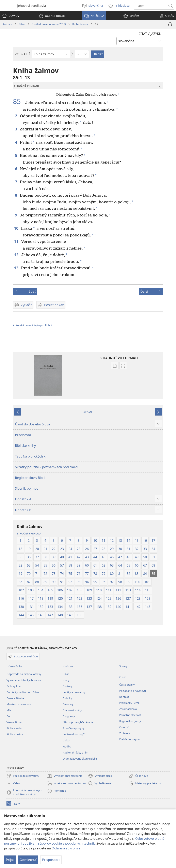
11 (17, 241)
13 (17, 268)
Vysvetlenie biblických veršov (24, 680)
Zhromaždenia (128, 709)
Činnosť (124, 727)
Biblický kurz (14, 686)
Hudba (67, 746)
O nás (123, 677)
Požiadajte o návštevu (133, 691)
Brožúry (68, 686)
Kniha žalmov (80, 24)
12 (17, 255)
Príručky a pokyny (74, 728)
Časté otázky (127, 685)
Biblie (22, 24)
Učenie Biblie (14, 666)
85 (19, 101)
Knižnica (7, 24)
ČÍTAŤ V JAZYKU (150, 34)
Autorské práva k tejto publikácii (32, 325)
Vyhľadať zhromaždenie (65, 776)
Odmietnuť (28, 860)
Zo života (125, 733)
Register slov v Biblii (30, 478)
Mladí (10, 710)
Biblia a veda (14, 728)
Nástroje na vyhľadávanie (78, 722)
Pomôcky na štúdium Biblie (23, 692)
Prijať (10, 860)
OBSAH (88, 412)
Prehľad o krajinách (131, 739)
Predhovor (23, 435)
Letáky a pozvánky (74, 692)
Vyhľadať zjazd (100, 776)
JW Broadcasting (74, 734)
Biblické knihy (25, 446)
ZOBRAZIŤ (23, 54)
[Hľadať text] (150, 6)
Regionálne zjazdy (130, 721)
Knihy (66, 680)
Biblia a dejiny (15, 734)
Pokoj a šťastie (15, 698)
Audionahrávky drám (76, 753)
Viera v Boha (14, 722)
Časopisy (68, 704)
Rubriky (67, 698)
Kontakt (124, 697)
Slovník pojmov (27, 488)
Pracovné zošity (72, 710)
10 (17, 228)
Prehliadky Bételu (130, 703)
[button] (52, 16)
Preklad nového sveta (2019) (49, 24)
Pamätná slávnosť (130, 715)
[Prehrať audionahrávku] (170, 24)
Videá (66, 740)
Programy (69, 716)
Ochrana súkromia (66, 848)
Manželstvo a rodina (19, 704)
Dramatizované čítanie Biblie (80, 759)
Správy (123, 666)
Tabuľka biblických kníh (33, 456)
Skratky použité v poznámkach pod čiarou (47, 467)
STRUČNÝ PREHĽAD (29, 533)
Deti (9, 716)
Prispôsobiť (51, 860)
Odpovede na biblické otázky (24, 674)
